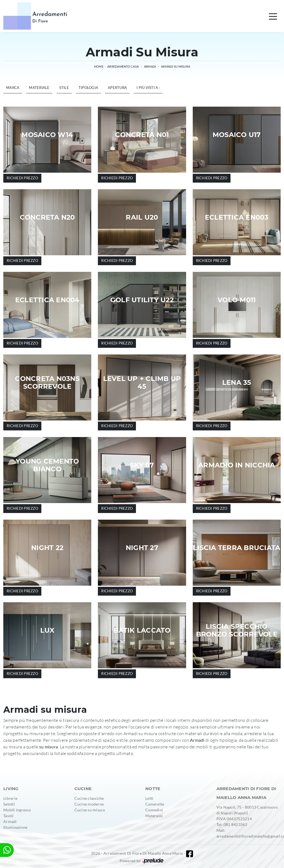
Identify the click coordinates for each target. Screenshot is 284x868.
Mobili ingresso (17, 810)
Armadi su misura (176, 66)
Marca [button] (13, 88)
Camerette (155, 804)
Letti (149, 798)
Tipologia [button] (88, 88)
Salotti (9, 804)
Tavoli (9, 816)
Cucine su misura (90, 810)
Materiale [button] (39, 88)
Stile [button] (64, 88)
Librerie (10, 798)
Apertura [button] (117, 88)
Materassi (154, 816)
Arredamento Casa (123, 66)
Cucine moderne (89, 804)
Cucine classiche (89, 798)
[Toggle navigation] (273, 16)
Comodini (154, 810)
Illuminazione (15, 827)
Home (99, 66)
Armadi (150, 66)
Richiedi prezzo (22, 178)
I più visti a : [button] (148, 88)
